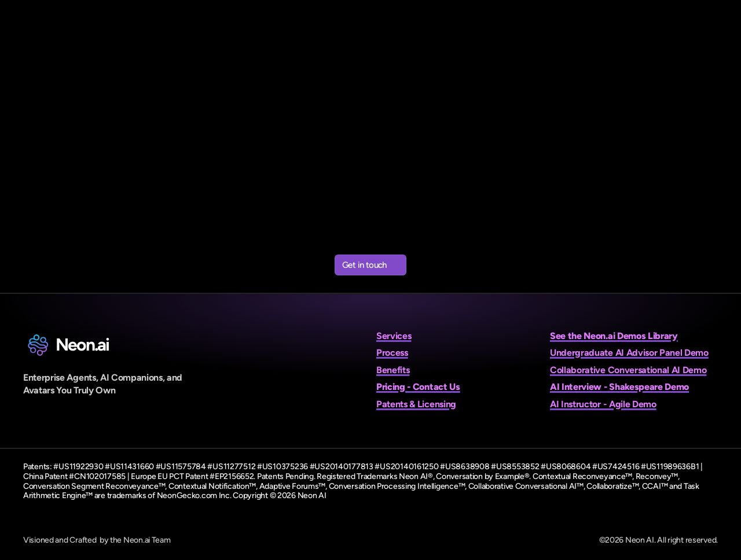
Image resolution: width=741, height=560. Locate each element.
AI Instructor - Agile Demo (603, 404)
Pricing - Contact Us (418, 387)
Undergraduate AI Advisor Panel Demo (629, 353)
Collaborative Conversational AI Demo (628, 370)
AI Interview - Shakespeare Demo (619, 387)
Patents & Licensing (416, 404)
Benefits (393, 370)
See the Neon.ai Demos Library (614, 336)
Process (392, 353)
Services (394, 336)
